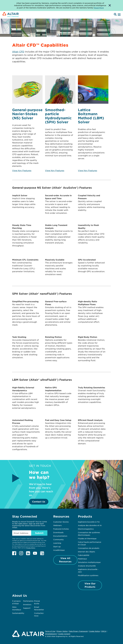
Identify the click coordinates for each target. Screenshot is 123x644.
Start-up (57, 547)
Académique (59, 550)
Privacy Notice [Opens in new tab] (62, 631)
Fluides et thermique (87, 538)
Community (58, 539)
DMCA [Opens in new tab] (104, 631)
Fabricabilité (84, 555)
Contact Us (39, 502)
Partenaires (28, 601)
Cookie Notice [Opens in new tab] (95, 631)
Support (27, 608)
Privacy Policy (31, 548)
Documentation (60, 536)
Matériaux (82, 559)
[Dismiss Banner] (110, 5)
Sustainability (18, 613)
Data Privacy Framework (78, 631)
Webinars (57, 525)
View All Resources (65, 560)
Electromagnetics (86, 529)
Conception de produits (89, 548)
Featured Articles (61, 529)
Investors (27, 604)
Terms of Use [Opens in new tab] (50, 631)
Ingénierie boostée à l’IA (89, 522)
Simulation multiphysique (89, 562)
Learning (57, 543)
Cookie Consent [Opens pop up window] (64, 634)
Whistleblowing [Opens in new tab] (51, 634)
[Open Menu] (119, 15)
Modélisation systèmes (88, 575)
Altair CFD (18, 52)
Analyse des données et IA (90, 525)
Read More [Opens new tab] (99, 8)
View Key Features (22, 170)
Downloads (58, 532)
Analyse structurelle (87, 566)
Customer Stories (61, 522)
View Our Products (90, 585)
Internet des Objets (86, 552)
